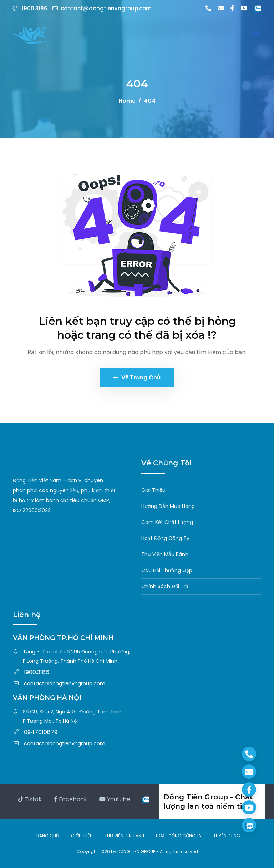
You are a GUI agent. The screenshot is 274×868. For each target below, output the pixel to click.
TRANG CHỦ (47, 836)
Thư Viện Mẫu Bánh (165, 554)
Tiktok (30, 799)
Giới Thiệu (153, 490)
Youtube (115, 799)
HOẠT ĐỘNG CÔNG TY (179, 836)
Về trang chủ (137, 377)
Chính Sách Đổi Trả (165, 586)
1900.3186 (31, 8)
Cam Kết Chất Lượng (167, 522)
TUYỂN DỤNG (227, 836)
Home (127, 101)
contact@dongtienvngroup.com (102, 8)
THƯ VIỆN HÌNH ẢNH (124, 836)
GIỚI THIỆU (82, 836)
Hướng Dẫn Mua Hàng (168, 506)
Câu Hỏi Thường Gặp (167, 570)
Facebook (70, 799)
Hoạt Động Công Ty (165, 538)
